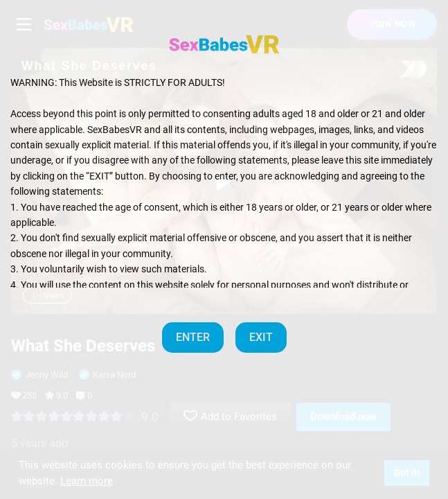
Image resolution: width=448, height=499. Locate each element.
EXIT (261, 337)
